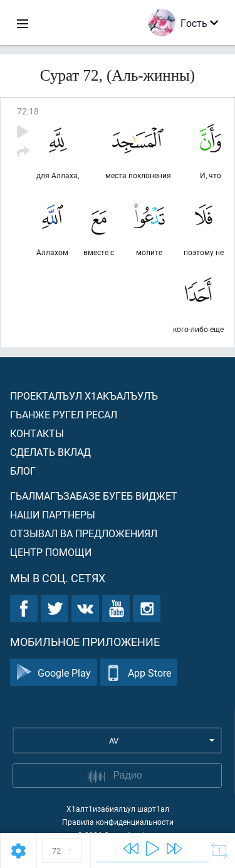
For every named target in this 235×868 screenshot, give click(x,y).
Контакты (37, 433)
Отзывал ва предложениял (84, 533)
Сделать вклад (50, 452)
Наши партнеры (53, 514)
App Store (139, 673)
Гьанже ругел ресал (64, 414)
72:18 (28, 111)
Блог (23, 471)
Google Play (54, 673)
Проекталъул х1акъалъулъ (84, 396)
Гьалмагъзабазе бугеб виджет (94, 496)
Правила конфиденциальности (118, 822)
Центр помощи (51, 552)
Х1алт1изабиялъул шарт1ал (118, 809)
